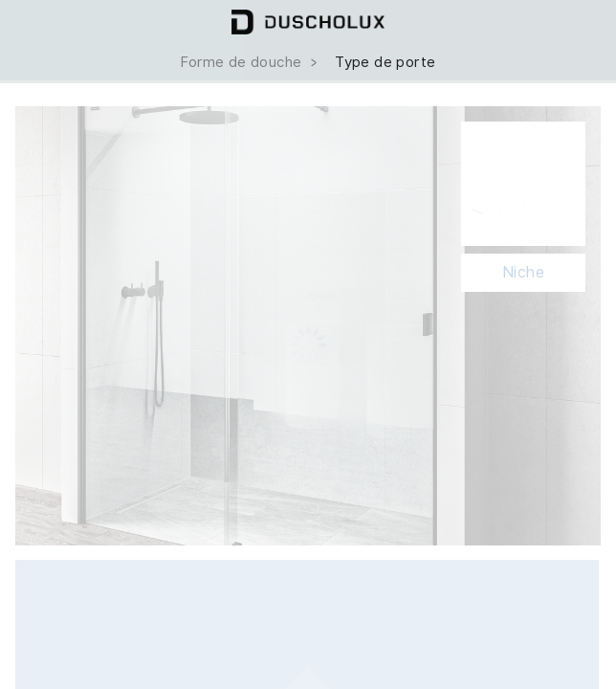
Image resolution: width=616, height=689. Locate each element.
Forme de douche (250, 62)
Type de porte (385, 62)
